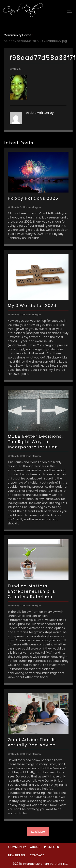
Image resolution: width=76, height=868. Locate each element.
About (35, 847)
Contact (37, 855)
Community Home (18, 35)
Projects (51, 847)
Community (17, 847)
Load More (38, 832)
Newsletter (17, 855)
